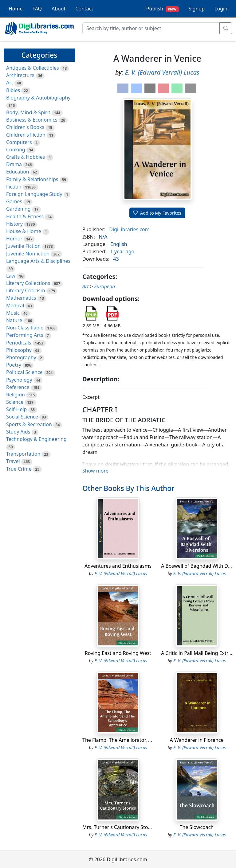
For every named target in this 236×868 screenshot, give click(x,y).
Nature (14, 320)
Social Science (22, 417)
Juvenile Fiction (23, 246)
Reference (18, 387)
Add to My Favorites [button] (157, 213)
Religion (16, 395)
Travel (13, 461)
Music (13, 313)
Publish (163, 9)
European (104, 286)
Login (221, 9)
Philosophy (19, 350)
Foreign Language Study (34, 194)
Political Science (24, 372)
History (14, 224)
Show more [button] (95, 471)
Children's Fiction (26, 135)
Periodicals (19, 343)
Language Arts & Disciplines (38, 261)
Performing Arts (25, 335)
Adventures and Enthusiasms (118, 566)
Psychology (19, 380)
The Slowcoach (197, 827)
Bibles (13, 90)
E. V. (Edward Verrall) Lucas (162, 72)
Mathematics (21, 298)
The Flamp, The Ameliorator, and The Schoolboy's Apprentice (152, 740)
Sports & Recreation (29, 424)
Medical (15, 306)
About (59, 9)
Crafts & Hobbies (26, 157)
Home (16, 9)
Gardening (18, 209)
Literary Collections (28, 283)
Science (15, 402)
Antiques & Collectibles (33, 68)
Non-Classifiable (25, 328)
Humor (14, 239)
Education (18, 172)
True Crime (19, 469)
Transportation (23, 454)
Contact (84, 9)
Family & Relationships (32, 179)
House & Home (24, 231)
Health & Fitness (25, 216)
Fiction (14, 187)
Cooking (16, 150)
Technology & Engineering (36, 439)
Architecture (20, 75)
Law (11, 276)
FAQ (37, 9)
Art (10, 83)
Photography (21, 357)
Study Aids (18, 432)
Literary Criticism (26, 290)
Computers (19, 142)
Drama (14, 164)
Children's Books (25, 127)
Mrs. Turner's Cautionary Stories (119, 827)
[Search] (151, 28)
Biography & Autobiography (38, 98)
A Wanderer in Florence (197, 740)
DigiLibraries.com (129, 229)
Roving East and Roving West (118, 653)
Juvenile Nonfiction (28, 254)
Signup (197, 9)
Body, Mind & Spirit (28, 112)
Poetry (14, 365)
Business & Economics (32, 120)
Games (14, 201)
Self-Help (16, 409)
